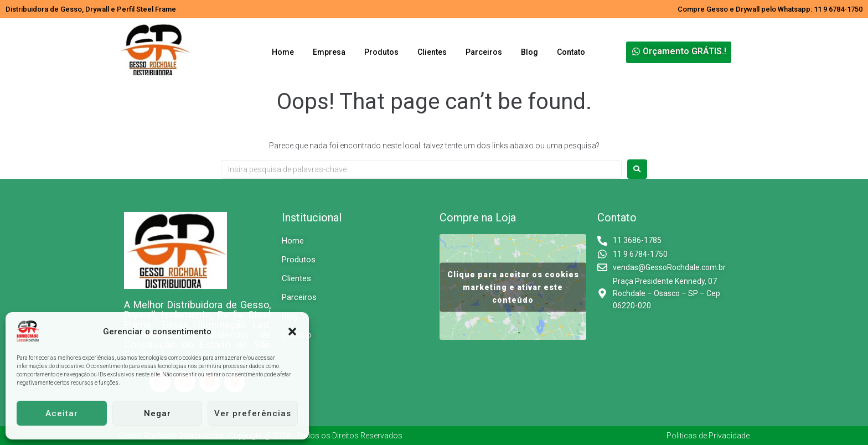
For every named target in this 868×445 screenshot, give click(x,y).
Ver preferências (253, 413)
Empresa (329, 52)
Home (283, 52)
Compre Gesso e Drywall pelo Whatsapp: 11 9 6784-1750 (770, 9)
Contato (571, 52)
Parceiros (484, 52)
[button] (292, 332)
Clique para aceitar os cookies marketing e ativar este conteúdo (513, 287)
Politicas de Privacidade (708, 436)
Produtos (381, 52)
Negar (157, 413)
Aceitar (62, 413)
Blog (529, 52)
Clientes (432, 52)
